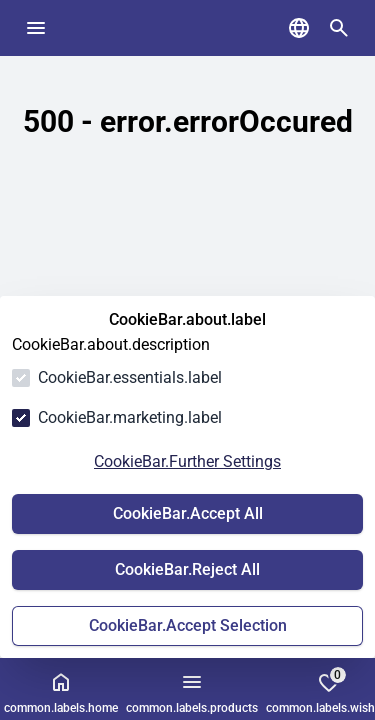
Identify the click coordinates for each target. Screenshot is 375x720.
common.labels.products (192, 692)
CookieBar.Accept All (188, 513)
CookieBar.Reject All (187, 569)
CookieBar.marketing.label (130, 417)
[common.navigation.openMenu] (36, 28)
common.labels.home (61, 692)
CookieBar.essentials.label (130, 377)
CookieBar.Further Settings (187, 461)
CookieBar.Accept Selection (188, 625)
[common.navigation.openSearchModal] (339, 28)
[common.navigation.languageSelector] (299, 28)
